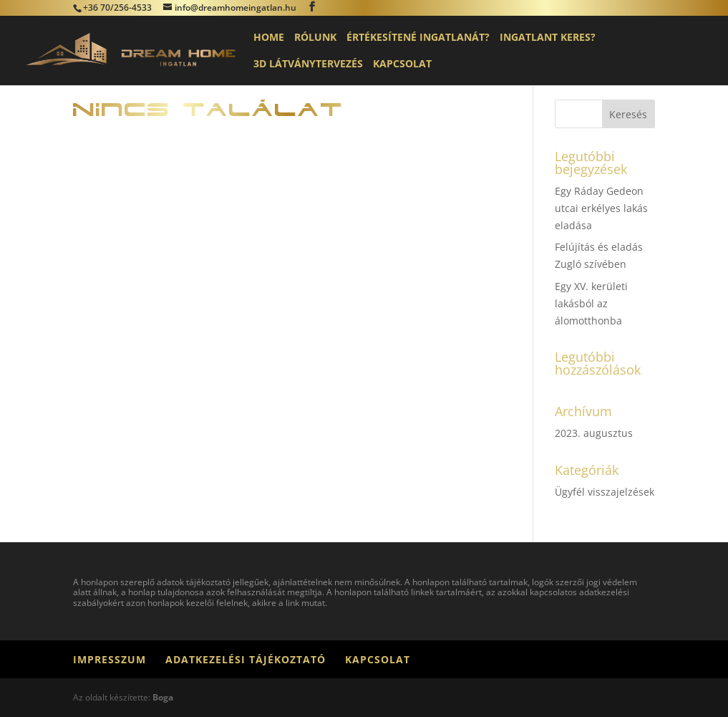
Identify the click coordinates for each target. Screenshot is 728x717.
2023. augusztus (594, 433)
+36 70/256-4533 (117, 8)
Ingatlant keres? (548, 38)
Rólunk (315, 38)
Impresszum (110, 659)
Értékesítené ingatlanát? (418, 38)
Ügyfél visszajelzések (605, 492)
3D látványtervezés (308, 64)
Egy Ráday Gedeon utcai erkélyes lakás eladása (601, 208)
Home (269, 38)
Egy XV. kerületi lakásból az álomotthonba (591, 303)
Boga (163, 697)
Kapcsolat (402, 64)
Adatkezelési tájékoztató (246, 659)
